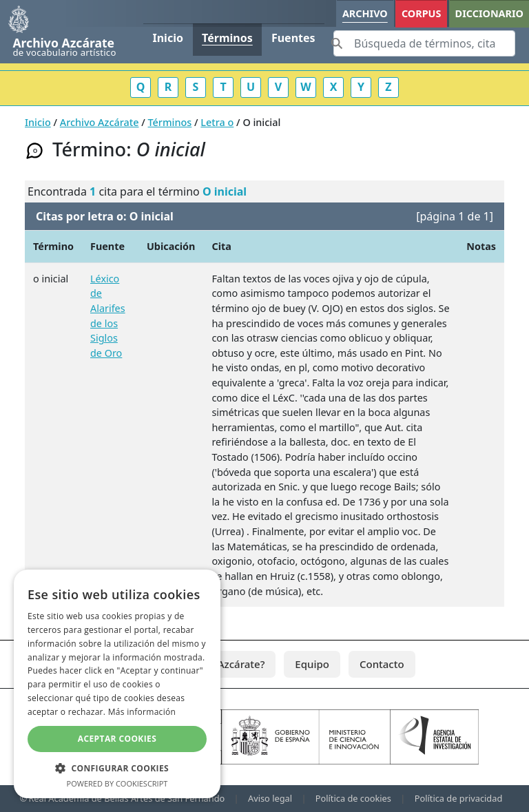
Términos (227, 38)
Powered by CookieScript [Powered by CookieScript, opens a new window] (117, 783)
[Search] (424, 43)
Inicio (167, 38)
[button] (117, 768)
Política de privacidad (459, 798)
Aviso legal (270, 798)
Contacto (382, 664)
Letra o (217, 122)
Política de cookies (353, 798)
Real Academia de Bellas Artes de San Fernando (126, 798)
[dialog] (117, 684)
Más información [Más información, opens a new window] (142, 712)
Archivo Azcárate (100, 122)
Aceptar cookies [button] (117, 739)
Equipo (312, 664)
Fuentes (293, 38)
